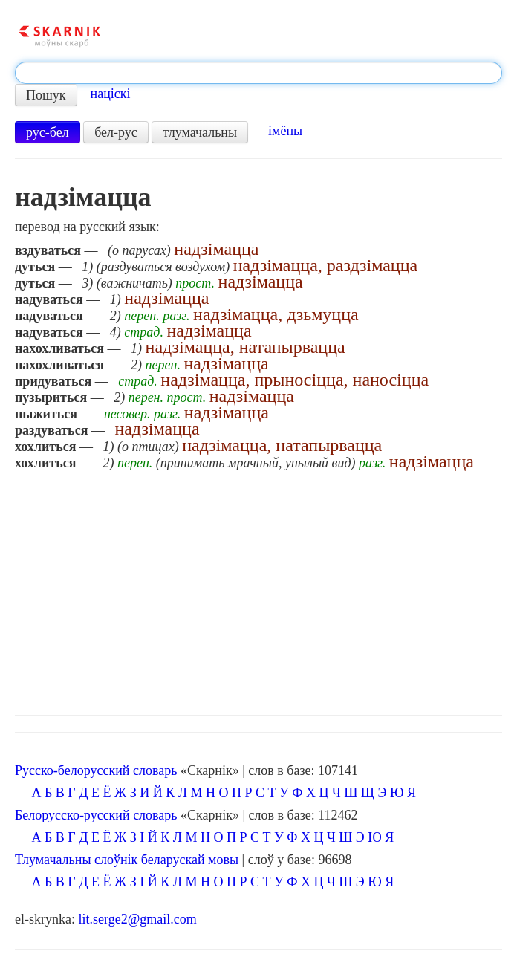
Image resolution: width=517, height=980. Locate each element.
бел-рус (116, 132)
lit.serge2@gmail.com (137, 919)
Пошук (46, 95)
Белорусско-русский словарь (96, 815)
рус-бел (48, 132)
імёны (285, 131)
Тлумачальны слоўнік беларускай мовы (127, 860)
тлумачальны (200, 132)
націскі (111, 94)
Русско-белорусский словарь (96, 770)
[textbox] (258, 73)
